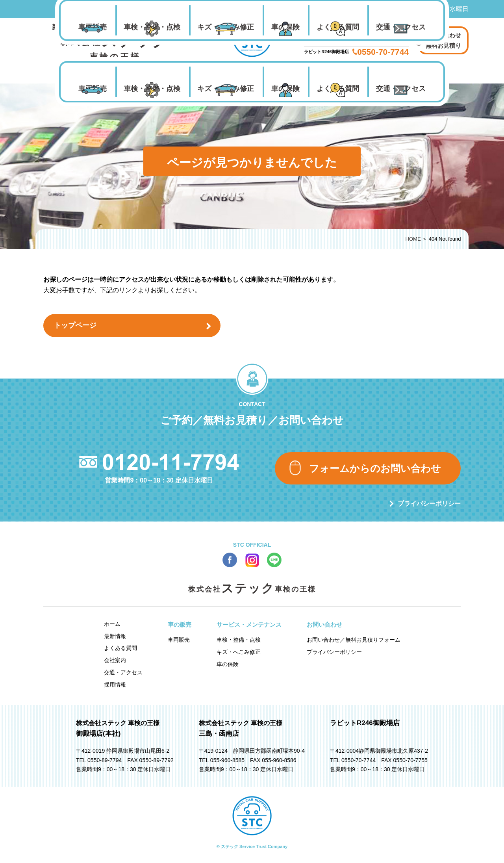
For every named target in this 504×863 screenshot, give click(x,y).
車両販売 (93, 89)
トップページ (75, 325)
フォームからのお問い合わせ (375, 468)
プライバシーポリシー (429, 504)
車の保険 (285, 89)
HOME (413, 239)
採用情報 (115, 685)
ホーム (112, 624)
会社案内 (115, 660)
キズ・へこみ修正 (226, 89)
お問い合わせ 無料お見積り (443, 40)
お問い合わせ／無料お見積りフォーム (354, 640)
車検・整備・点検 (152, 89)
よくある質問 (338, 89)
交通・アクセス (401, 89)
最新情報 (115, 636)
